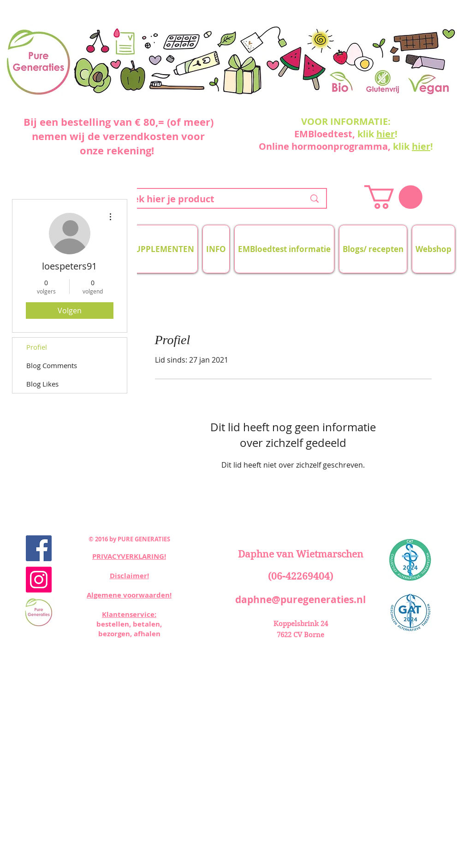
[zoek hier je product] (207, 199)
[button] (393, 197)
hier (386, 134)
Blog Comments (52, 365)
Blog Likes (42, 384)
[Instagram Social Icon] (39, 580)
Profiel (37, 347)
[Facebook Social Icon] (39, 548)
